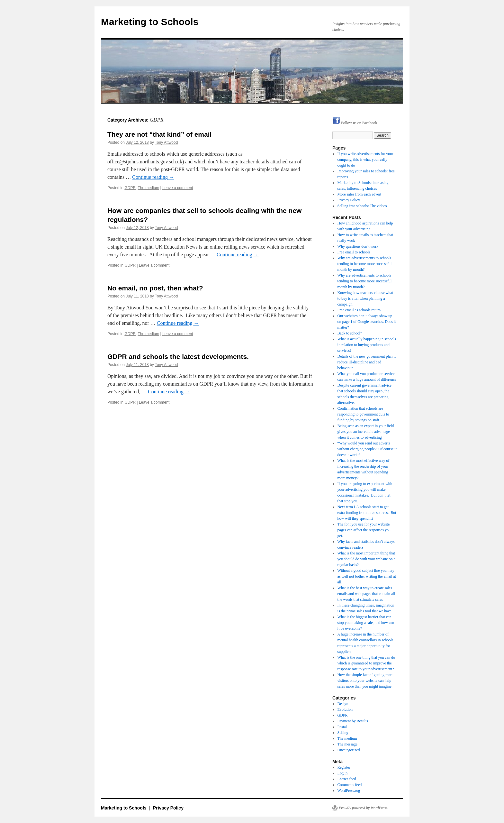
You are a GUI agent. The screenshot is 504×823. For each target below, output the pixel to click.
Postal (342, 727)
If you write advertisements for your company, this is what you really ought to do (365, 160)
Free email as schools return (359, 310)
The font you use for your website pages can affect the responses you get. (364, 530)
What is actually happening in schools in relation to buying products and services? (367, 345)
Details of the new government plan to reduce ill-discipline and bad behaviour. (367, 362)
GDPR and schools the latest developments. (178, 357)
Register (344, 767)
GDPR (130, 188)
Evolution (345, 709)
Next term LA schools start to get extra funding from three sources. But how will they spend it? (367, 513)
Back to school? (350, 333)
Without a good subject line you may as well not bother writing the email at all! (367, 576)
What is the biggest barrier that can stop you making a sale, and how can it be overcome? (366, 623)
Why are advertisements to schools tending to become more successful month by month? (365, 264)
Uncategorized (349, 750)
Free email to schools (354, 252)
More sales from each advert (360, 194)
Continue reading (153, 177)
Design (343, 704)
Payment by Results (353, 721)
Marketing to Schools (150, 22)
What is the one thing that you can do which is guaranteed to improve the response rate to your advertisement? (366, 663)
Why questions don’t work (358, 246)
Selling (343, 733)
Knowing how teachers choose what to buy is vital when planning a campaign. (365, 298)
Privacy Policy (349, 200)
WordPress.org (349, 791)
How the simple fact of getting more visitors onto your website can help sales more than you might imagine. (365, 681)
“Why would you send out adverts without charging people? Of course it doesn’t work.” (367, 449)
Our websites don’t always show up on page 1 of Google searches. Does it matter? (367, 322)
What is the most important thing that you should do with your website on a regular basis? (366, 559)
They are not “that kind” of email (159, 134)
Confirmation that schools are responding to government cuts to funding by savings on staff (363, 414)
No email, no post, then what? (155, 288)
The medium (149, 188)
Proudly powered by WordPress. (364, 808)
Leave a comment (178, 188)
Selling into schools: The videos (362, 206)
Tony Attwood (166, 142)
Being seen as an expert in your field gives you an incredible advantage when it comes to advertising (366, 432)
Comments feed (350, 785)
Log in (343, 773)
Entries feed (347, 779)
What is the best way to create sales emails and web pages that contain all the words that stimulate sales (366, 594)
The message (347, 744)
